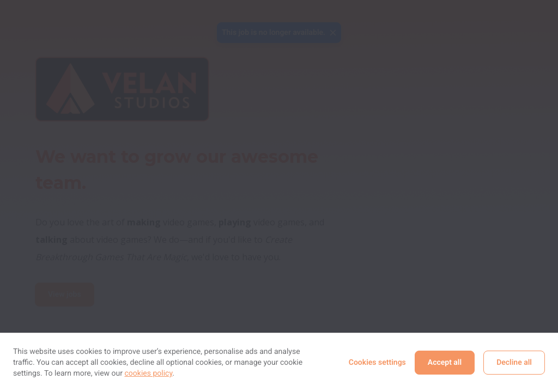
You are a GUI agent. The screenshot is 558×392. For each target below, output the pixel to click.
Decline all (514, 363)
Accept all (445, 363)
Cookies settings (377, 363)
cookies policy (149, 373)
